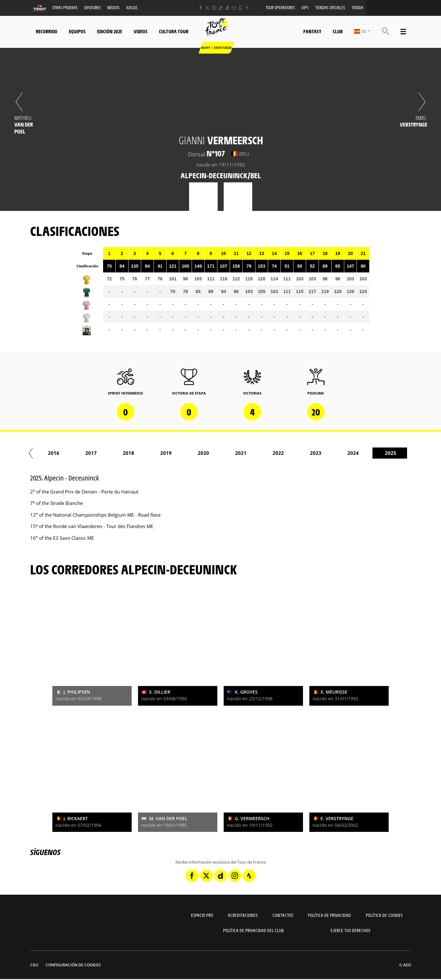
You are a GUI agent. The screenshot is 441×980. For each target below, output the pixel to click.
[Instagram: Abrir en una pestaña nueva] (214, 8)
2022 (342, 453)
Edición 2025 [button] (110, 31)
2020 (267, 453)
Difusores (92, 7)
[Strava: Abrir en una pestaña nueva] (247, 8)
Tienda (357, 7)
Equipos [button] (77, 31)
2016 (117, 453)
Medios (113, 7)
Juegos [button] (132, 7)
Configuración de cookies (73, 965)
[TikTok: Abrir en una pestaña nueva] (221, 8)
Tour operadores (280, 7)
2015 (80, 453)
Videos (141, 31)
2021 (304, 453)
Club (338, 31)
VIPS (305, 7)
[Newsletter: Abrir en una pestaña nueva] (234, 8)
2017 (155, 453)
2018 (192, 453)
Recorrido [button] (47, 31)
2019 (229, 453)
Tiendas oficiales (330, 7)
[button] (362, 32)
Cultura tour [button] (174, 31)
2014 (42, 453)
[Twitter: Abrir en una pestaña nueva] (207, 8)
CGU (34, 965)
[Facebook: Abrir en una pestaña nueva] (201, 8)
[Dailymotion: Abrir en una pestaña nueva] (227, 8)
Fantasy (312, 31)
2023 (379, 453)
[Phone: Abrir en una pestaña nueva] (241, 8)
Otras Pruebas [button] (65, 7)
